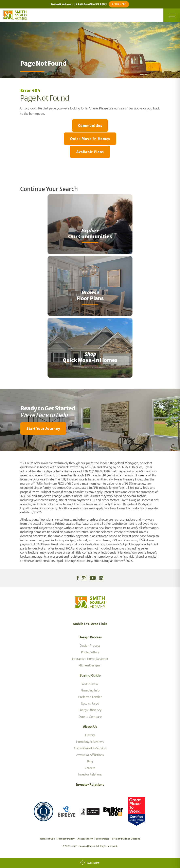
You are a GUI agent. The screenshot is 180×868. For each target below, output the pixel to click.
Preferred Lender (90, 697)
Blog (90, 761)
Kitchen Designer (90, 665)
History (90, 735)
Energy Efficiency (90, 710)
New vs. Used (90, 703)
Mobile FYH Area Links (90, 624)
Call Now (90, 863)
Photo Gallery (90, 652)
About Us (90, 727)
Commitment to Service (90, 748)
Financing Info (90, 690)
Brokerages (103, 839)
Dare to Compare (90, 716)
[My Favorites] (2, 454)
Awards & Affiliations (90, 755)
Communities (90, 125)
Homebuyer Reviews (90, 741)
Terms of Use (47, 839)
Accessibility (85, 839)
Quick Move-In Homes (90, 139)
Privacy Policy (66, 839)
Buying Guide (90, 675)
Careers (90, 768)
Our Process (90, 684)
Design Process (90, 637)
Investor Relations (90, 774)
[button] (90, 428)
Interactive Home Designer (90, 658)
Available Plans (90, 152)
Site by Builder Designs (126, 839)
